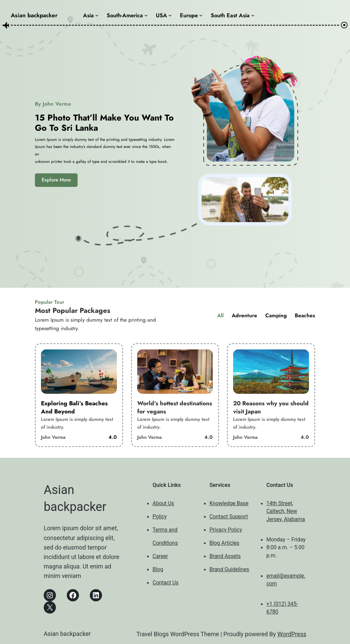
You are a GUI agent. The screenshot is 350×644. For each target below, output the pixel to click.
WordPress (292, 634)
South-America (125, 15)
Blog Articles (224, 543)
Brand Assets (225, 556)
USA (161, 15)
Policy (160, 517)
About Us (163, 503)
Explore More (56, 180)
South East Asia (230, 15)
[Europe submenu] (201, 15)
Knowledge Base (229, 503)
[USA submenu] (170, 15)
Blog (158, 570)
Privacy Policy (226, 530)
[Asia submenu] (97, 15)
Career (160, 556)
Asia (88, 15)
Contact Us (166, 583)
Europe (189, 15)
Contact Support (229, 517)
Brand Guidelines (229, 570)
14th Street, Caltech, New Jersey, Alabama (286, 511)
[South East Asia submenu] (253, 15)
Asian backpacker (34, 15)
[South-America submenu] (146, 15)
